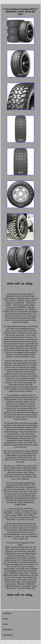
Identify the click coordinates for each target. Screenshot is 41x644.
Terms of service (8, 635)
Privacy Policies (8, 629)
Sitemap (5, 619)
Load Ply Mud (7, 613)
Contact (5, 624)
